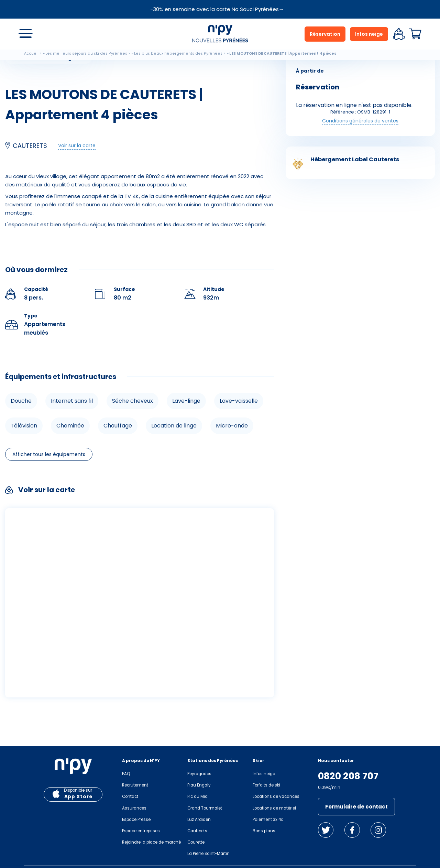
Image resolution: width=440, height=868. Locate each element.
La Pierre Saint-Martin (208, 854)
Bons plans (264, 831)
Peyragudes (199, 774)
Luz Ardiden (199, 820)
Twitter (326, 830)
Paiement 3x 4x (268, 820)
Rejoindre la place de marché (151, 842)
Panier (415, 34)
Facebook (352, 830)
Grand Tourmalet (205, 808)
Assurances (134, 808)
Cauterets (197, 831)
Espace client (399, 34)
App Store (78, 797)
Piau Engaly (199, 785)
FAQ (126, 774)
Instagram (378, 830)
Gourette (196, 842)
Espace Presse (136, 820)
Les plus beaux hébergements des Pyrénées (178, 53)
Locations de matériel (274, 808)
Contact (130, 796)
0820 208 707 (348, 776)
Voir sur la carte (77, 145)
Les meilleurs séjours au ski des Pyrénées (86, 53)
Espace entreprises (141, 831)
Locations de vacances (276, 796)
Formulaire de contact (356, 807)
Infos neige (369, 34)
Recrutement (135, 785)
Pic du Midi (198, 796)
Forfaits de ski (266, 785)
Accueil (31, 53)
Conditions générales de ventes (360, 121)
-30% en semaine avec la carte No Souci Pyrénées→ (217, 9)
